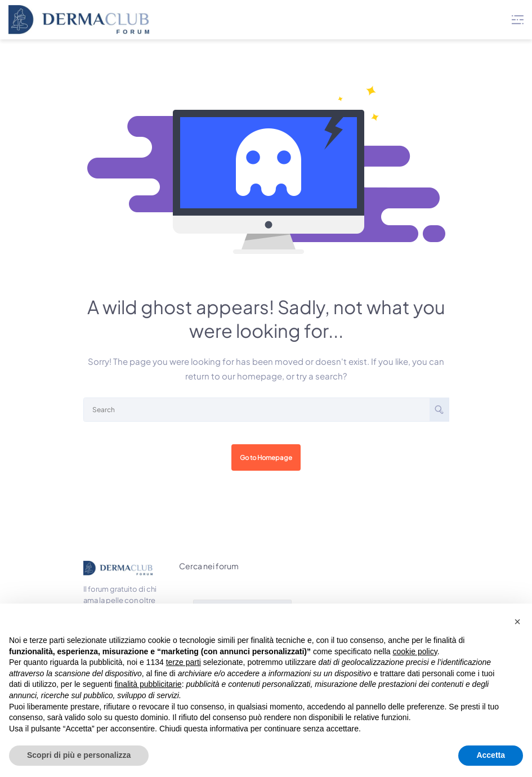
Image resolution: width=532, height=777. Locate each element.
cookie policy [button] (415, 651)
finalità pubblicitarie (148, 684)
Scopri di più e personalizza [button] (79, 755)
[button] (517, 622)
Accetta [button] (491, 755)
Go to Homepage (266, 457)
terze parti (184, 662)
